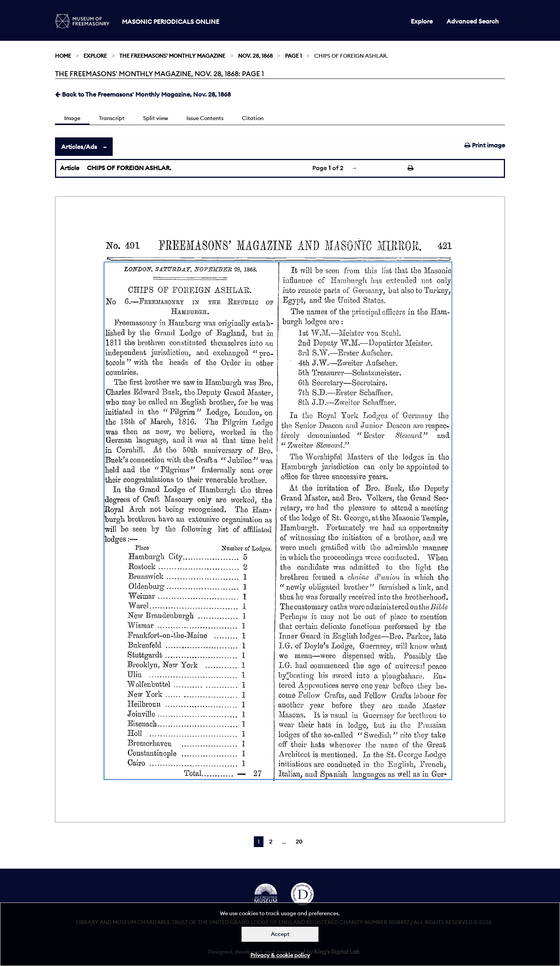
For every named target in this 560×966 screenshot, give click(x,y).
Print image (485, 145)
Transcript (112, 118)
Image (72, 118)
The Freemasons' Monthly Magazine (172, 56)
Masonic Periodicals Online (171, 22)
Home (63, 56)
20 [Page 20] (299, 842)
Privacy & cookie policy (280, 955)
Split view (156, 118)
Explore (422, 21)
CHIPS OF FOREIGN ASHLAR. (129, 168)
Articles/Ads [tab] (79, 147)
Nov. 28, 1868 (255, 56)
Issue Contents (205, 118)
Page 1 (293, 56)
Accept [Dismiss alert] (280, 934)
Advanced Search (473, 21)
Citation (253, 118)
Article (70, 168)
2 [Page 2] (271, 842)
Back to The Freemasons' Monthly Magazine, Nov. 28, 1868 (143, 94)
